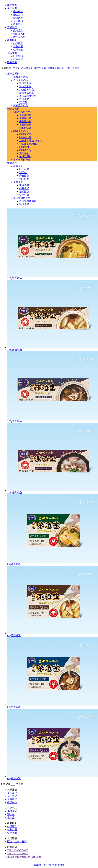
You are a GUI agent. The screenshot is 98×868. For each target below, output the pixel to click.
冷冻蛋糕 (24, 204)
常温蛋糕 (24, 185)
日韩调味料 (25, 125)
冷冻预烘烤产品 (22, 198)
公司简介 (12, 826)
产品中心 (12, 808)
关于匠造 (12, 790)
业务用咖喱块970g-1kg (31, 141)
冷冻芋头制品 (27, 93)
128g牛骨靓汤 (15, 421)
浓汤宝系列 (73, 68)
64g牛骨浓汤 (14, 707)
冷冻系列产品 (21, 80)
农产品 (11, 818)
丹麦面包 (24, 176)
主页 (15, 68)
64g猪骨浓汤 (14, 778)
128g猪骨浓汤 (15, 493)
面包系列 (18, 166)
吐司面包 (24, 169)
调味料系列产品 (22, 112)
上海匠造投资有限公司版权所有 (24, 857)
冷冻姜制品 (25, 86)
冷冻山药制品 (27, 90)
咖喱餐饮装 (25, 137)
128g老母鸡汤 (15, 278)
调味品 (11, 814)
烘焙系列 (12, 163)
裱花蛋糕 (24, 188)
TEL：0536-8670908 (18, 850)
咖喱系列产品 (57, 68)
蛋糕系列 (18, 182)
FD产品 (23, 102)
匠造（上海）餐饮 (17, 842)
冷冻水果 (24, 99)
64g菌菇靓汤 (14, 635)
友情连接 (12, 838)
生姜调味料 (25, 115)
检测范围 (12, 830)
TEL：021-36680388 (18, 854)
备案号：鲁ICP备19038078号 (49, 865)
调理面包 (24, 179)
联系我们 (12, 833)
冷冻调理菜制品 (28, 96)
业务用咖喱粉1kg (28, 144)
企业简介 (12, 793)
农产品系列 (13, 74)
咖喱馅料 (24, 147)
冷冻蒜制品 (25, 83)
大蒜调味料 (25, 118)
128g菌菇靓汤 (15, 350)
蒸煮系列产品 (21, 106)
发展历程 (12, 799)
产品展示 (26, 68)
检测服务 (12, 823)
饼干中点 (24, 195)
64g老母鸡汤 (14, 564)
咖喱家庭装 (25, 134)
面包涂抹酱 (25, 128)
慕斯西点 (24, 192)
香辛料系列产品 (22, 160)
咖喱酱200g (25, 150)
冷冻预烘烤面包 (28, 201)
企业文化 (12, 796)
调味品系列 (40, 68)
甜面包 (23, 172)
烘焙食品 (12, 811)
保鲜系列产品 (21, 77)
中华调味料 (25, 121)
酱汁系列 (24, 153)
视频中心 (12, 802)
